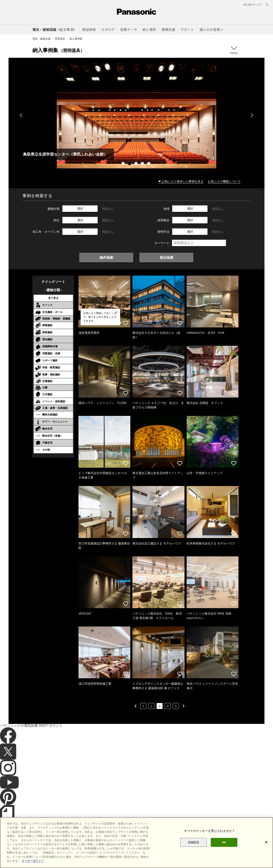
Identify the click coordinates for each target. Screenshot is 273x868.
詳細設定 (194, 842)
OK (224, 842)
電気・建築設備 (41, 39)
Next (252, 115)
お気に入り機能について (224, 181)
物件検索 (106, 258)
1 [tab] (124, 164)
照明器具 (60, 39)
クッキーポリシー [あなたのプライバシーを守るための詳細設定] (33, 861)
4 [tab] (143, 164)
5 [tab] (149, 164)
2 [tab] (130, 164)
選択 (80, 209)
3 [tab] (136, 164)
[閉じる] (266, 842)
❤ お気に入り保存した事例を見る (181, 181)
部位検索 (167, 258)
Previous (21, 115)
